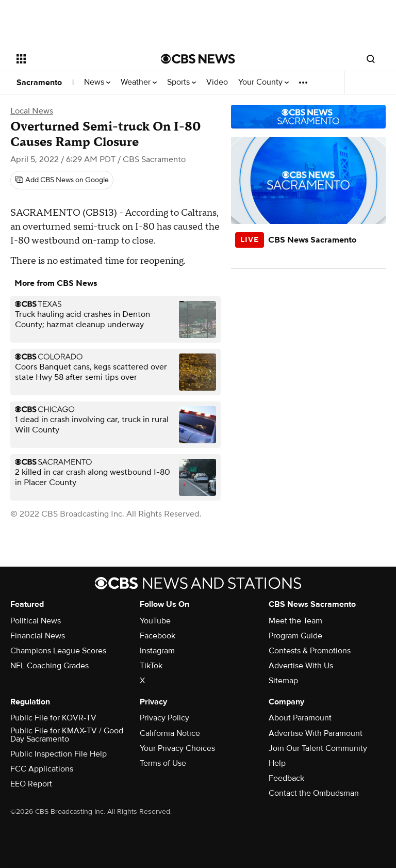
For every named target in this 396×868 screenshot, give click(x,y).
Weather (139, 82)
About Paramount (300, 718)
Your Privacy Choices (177, 748)
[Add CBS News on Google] (62, 180)
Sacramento (39, 83)
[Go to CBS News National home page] (198, 59)
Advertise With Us (301, 666)
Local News (32, 111)
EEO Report (31, 784)
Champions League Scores (58, 651)
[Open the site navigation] (77, 59)
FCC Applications (42, 769)
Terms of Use (163, 763)
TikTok (151, 666)
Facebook (158, 636)
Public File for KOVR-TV (53, 718)
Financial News (38, 636)
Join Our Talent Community (318, 748)
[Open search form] (371, 59)
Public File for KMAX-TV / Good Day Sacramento (67, 735)
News (97, 82)
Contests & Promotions (310, 651)
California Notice (170, 733)
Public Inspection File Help (59, 754)
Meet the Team (295, 621)
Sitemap (283, 681)
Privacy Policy (164, 718)
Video (217, 82)
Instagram (157, 651)
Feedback (286, 778)
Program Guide (295, 636)
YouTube (155, 621)
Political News (36, 621)
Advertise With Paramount (316, 733)
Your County (263, 82)
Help (277, 763)
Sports (181, 82)
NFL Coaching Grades (49, 666)
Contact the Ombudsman (314, 793)
